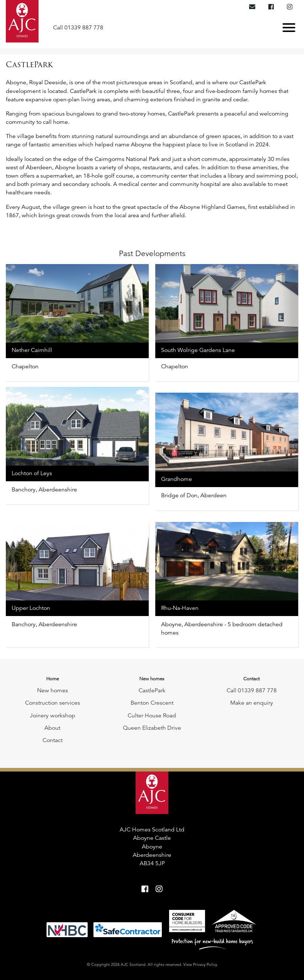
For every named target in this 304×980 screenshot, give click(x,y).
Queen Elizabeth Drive (152, 728)
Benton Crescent (152, 703)
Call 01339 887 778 (78, 27)
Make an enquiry (252, 703)
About (52, 728)
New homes (53, 691)
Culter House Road (152, 716)
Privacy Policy (205, 964)
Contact (53, 740)
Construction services (53, 703)
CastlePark (152, 691)
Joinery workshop (53, 716)
